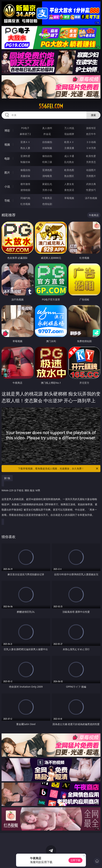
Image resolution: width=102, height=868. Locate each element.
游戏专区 (91, 128)
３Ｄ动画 (91, 142)
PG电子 (25, 128)
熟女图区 (69, 176)
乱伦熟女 (69, 162)
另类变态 (91, 162)
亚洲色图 (47, 170)
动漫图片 (91, 170)
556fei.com (51, 106)
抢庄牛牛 (91, 134)
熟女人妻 (25, 148)
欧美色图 (69, 170)
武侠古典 (91, 184)
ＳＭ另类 (91, 148)
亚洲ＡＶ (25, 142)
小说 (7, 187)
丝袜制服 (47, 148)
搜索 (93, 115)
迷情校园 (25, 190)
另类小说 (47, 190)
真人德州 (47, 128)
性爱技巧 (91, 190)
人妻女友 (69, 184)
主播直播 (69, 148)
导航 (7, 201)
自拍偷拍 (47, 142)
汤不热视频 (91, 198)
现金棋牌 (69, 134)
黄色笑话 (69, 190)
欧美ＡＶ (69, 142)
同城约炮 (25, 198)
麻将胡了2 (25, 134)
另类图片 (91, 176)
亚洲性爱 (25, 156)
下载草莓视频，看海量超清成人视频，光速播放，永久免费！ (58, 469)
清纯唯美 (47, 176)
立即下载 (75, 860)
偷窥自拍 (25, 170)
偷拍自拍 (47, 156)
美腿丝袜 (25, 176)
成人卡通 (69, 156)
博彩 (7, 131)
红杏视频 (25, 204)
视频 (7, 145)
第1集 (7, 478)
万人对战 (69, 128)
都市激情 (25, 184)
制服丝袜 (25, 162)
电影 (7, 159)
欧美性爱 (91, 156)
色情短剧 (47, 204)
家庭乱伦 (47, 184)
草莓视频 (69, 198)
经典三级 (47, 162)
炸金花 (47, 134)
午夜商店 (47, 198)
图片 (7, 173)
